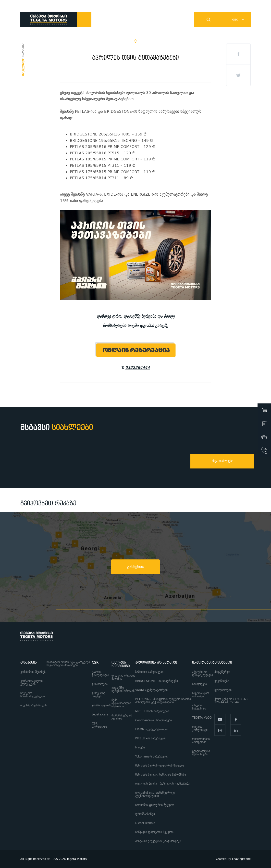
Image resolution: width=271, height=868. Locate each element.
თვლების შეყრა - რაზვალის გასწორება (162, 784)
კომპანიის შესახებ (33, 672)
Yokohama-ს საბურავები (152, 757)
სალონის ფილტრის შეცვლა (155, 805)
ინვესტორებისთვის (33, 706)
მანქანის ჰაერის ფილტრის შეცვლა (160, 766)
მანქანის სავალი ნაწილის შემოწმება (161, 775)
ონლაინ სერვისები (199, 707)
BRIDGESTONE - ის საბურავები (157, 681)
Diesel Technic (145, 823)
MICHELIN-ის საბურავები (152, 711)
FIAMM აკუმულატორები (152, 729)
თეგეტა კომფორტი (200, 728)
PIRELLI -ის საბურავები (151, 739)
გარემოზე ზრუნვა (99, 695)
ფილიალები (223, 690)
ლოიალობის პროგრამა (201, 741)
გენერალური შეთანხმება (201, 753)
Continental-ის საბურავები (154, 720)
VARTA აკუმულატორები (151, 690)
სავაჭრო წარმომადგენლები (33, 695)
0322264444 (137, 368)
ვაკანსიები (222, 681)
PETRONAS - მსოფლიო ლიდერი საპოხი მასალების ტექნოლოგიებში (163, 701)
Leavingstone (241, 859)
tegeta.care (100, 715)
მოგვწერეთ (222, 672)
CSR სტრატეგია (99, 725)
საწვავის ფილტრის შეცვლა (154, 832)
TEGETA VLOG (202, 718)
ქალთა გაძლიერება (100, 674)
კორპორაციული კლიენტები (31, 683)
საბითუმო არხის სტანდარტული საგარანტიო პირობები (68, 664)
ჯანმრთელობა (102, 706)
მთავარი (23, 50)
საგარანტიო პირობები (201, 695)
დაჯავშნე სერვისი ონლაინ (123, 690)
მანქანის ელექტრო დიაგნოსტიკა (159, 841)
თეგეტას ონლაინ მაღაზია (123, 677)
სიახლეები (199, 684)
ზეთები (140, 748)
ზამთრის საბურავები (149, 672)
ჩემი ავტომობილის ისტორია (121, 703)
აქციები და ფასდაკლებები (203, 674)
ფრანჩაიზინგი (145, 814)
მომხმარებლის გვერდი (122, 717)
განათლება (100, 684)
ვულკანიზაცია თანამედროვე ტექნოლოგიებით (155, 794)
